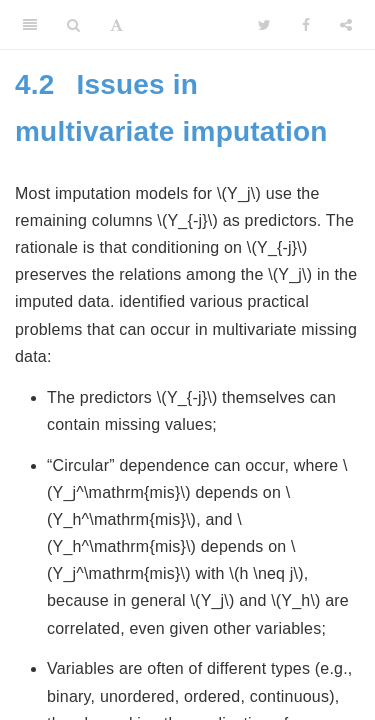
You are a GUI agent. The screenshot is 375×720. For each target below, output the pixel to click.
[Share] (346, 25)
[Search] (73, 25)
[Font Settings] (116, 25)
